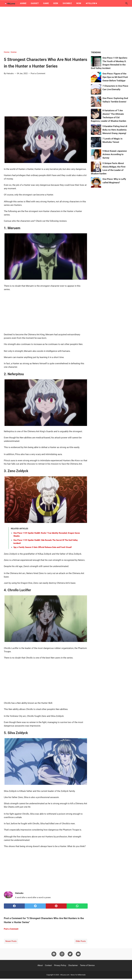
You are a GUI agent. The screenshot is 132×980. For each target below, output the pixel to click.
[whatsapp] (77, 906)
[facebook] (14, 906)
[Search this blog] (127, 3)
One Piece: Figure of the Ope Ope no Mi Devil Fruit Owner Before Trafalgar (115, 77)
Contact (48, 965)
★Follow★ (91, 3)
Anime (23, 3)
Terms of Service (87, 965)
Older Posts (81, 941)
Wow (79, 3)
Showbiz (67, 3)
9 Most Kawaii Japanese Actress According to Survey (115, 154)
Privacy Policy (60, 965)
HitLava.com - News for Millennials (73, 975)
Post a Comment (38, 73)
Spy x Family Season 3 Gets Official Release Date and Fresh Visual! (43, 547)
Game (46, 3)
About (40, 965)
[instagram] (62, 954)
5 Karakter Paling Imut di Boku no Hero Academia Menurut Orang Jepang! (115, 130)
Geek (56, 3)
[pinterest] (56, 906)
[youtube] (78, 954)
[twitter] (35, 906)
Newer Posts (11, 941)
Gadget (35, 3)
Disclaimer (73, 965)
